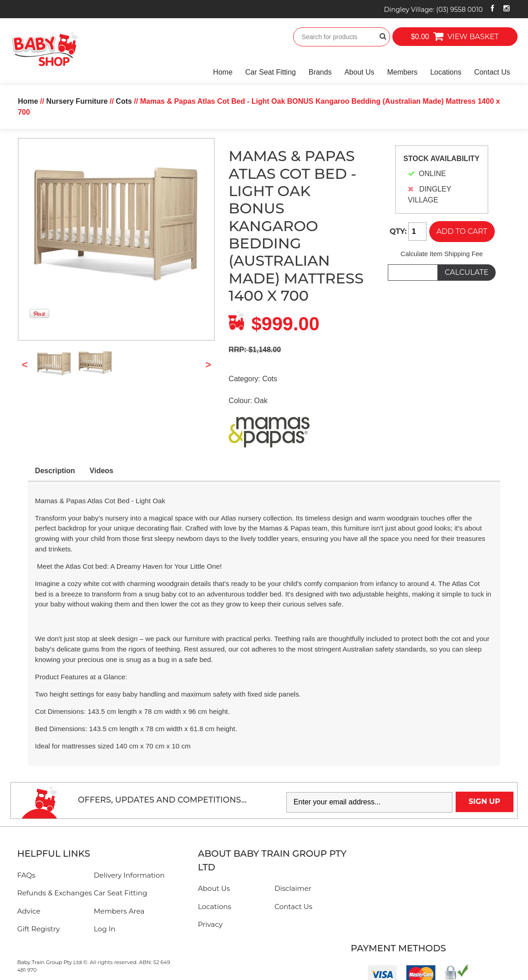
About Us (360, 72)
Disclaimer (293, 888)
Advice (29, 911)
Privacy (210, 924)
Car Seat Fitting (271, 72)
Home (223, 72)
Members (402, 72)
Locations (446, 72)
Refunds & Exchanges (55, 893)
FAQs (26, 875)
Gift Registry (39, 929)
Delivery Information (129, 875)
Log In (105, 929)
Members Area (119, 911)
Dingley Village (433, 10)
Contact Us (492, 72)
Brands (320, 72)
